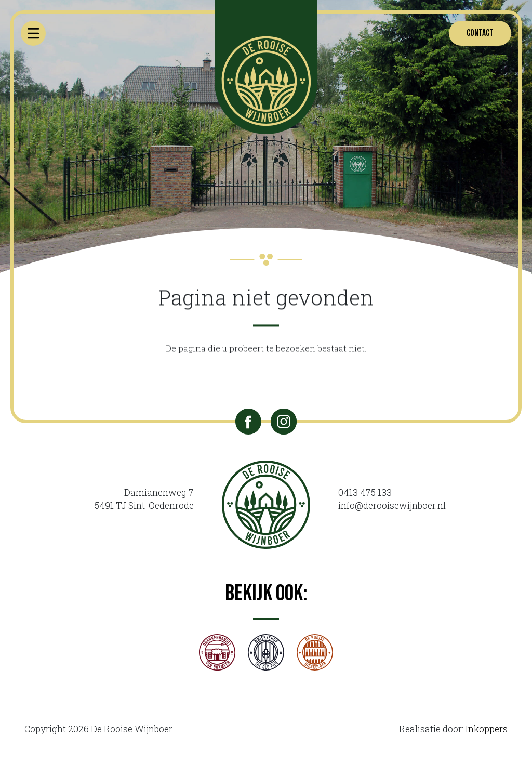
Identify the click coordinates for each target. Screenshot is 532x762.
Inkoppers (487, 729)
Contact (480, 33)
